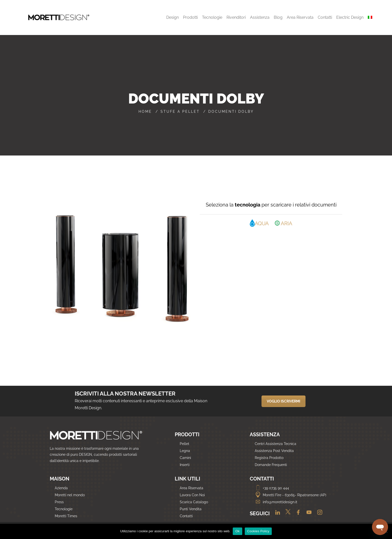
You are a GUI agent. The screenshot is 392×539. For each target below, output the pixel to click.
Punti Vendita (191, 509)
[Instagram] (318, 514)
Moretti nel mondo (70, 495)
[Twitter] (287, 514)
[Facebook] (297, 514)
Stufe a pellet (180, 111)
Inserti (185, 465)
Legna (185, 451)
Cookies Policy (258, 531)
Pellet (184, 444)
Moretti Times (66, 516)
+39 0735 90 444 (272, 488)
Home (145, 111)
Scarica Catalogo (194, 502)
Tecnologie (64, 509)
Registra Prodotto (269, 458)
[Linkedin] (276, 514)
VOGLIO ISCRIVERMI (283, 401)
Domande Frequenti (271, 465)
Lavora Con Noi (192, 495)
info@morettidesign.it (276, 502)
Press (59, 502)
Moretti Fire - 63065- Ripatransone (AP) (290, 495)
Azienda (61, 488)
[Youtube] (308, 514)
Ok (237, 531)
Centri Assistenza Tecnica (275, 444)
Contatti (186, 516)
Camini (185, 458)
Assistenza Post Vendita (274, 451)
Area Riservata (191, 488)
